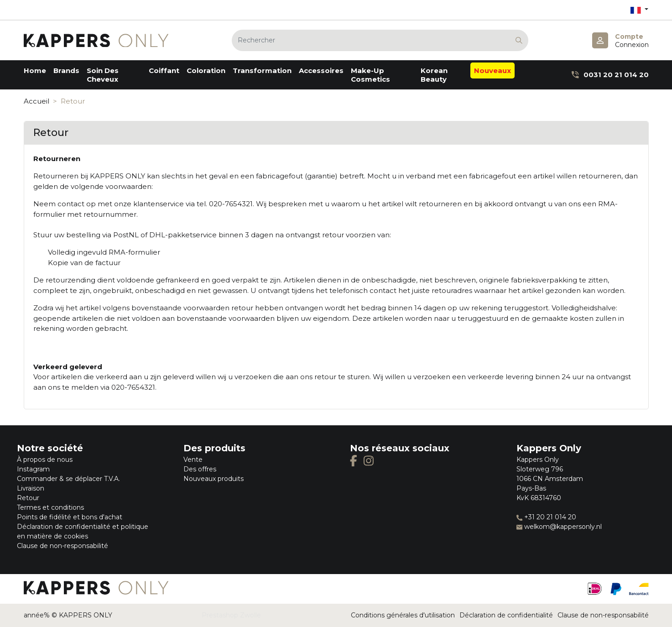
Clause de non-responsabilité (63, 546)
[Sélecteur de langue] (639, 10)
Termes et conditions (50, 507)
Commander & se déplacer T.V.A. (68, 479)
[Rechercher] (380, 40)
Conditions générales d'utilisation (403, 615)
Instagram (33, 469)
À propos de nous (45, 460)
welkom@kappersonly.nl (559, 527)
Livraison (31, 488)
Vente (193, 460)
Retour (28, 498)
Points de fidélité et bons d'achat (70, 517)
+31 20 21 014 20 (546, 517)
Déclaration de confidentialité (506, 615)
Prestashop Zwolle (231, 615)
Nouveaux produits (214, 479)
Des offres (200, 469)
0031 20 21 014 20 (610, 75)
